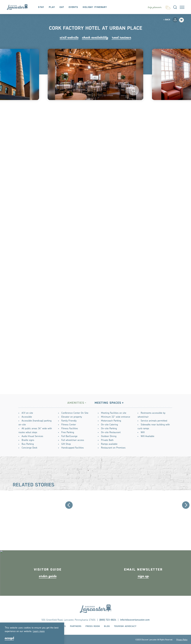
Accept (9, 638)
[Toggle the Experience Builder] (155, 7)
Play (52, 7)
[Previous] (69, 506)
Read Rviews (121, 37)
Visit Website (69, 37)
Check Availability (95, 37)
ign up (143, 583)
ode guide (48, 583)
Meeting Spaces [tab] (108, 404)
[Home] (19, 7)
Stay (41, 7)
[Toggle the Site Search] (175, 7)
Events (73, 7)
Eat (62, 7)
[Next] (186, 506)
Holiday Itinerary (95, 7)
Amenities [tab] (76, 404)
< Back (167, 20)
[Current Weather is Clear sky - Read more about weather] (168, 7)
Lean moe (39, 631)
